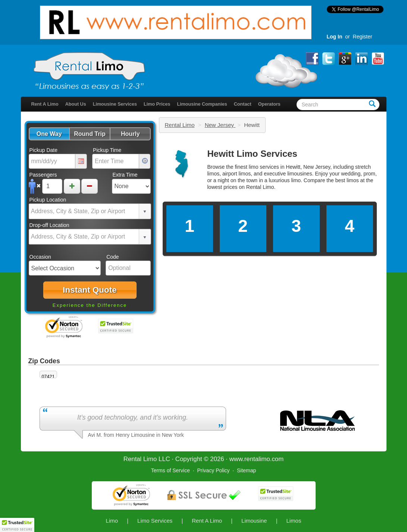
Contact (243, 104)
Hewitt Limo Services (252, 154)
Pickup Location (48, 200)
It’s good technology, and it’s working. (133, 417)
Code (112, 257)
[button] (49, 134)
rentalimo (257, 459)
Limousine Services (115, 104)
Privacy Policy (213, 470)
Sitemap (246, 470)
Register (363, 37)
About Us (76, 104)
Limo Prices (157, 104)
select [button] (145, 212)
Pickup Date (43, 150)
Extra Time (125, 175)
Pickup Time (107, 150)
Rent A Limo (45, 104)
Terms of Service (170, 470)
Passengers (43, 175)
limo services (264, 167)
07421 (48, 377)
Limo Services (155, 521)
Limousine (254, 521)
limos (353, 180)
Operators (269, 104)
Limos (294, 521)
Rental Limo (180, 125)
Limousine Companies (202, 104)
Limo (112, 521)
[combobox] (84, 211)
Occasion (40, 257)
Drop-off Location (49, 225)
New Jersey (220, 125)
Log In (335, 37)
